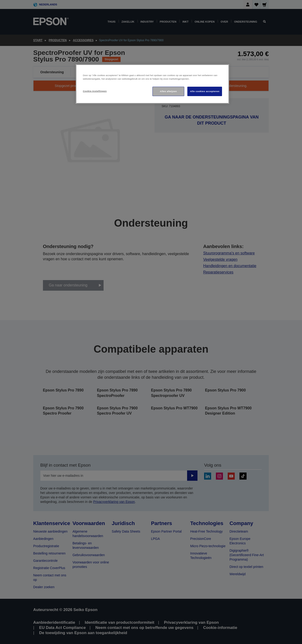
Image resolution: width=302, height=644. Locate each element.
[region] (152, 84)
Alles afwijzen (168, 91)
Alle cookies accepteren (205, 91)
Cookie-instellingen (95, 91)
